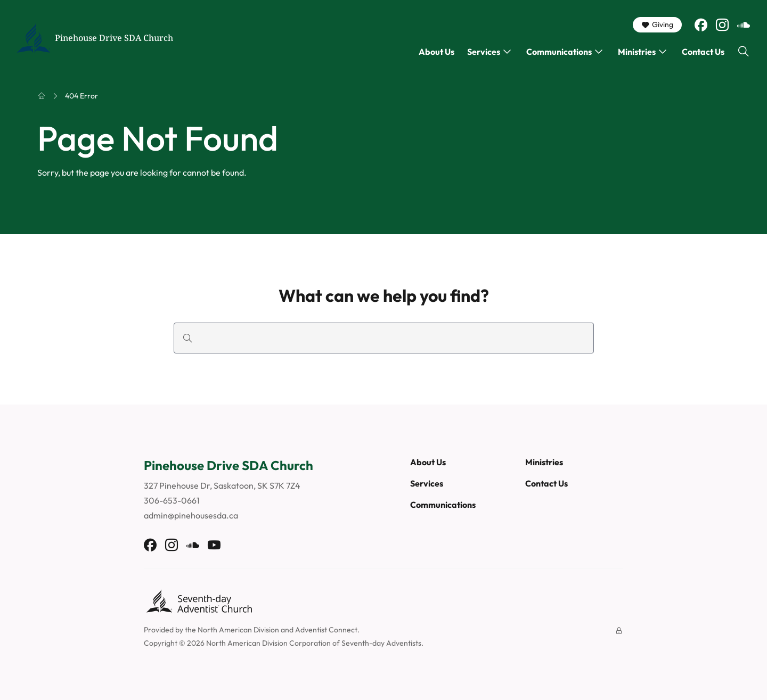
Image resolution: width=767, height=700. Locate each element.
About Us (436, 52)
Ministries (637, 52)
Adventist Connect (326, 630)
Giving (657, 24)
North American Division (238, 630)
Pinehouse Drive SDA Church (114, 38)
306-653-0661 (172, 500)
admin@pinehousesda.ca (191, 515)
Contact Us (703, 52)
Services (484, 52)
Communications (559, 52)
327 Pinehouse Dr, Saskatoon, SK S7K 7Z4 (222, 485)
